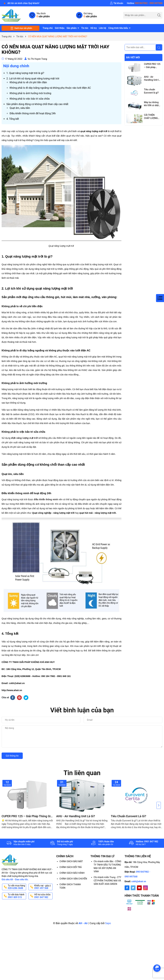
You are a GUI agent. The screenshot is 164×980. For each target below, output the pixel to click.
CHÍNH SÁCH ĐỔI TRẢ (70, 867)
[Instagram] (145, 888)
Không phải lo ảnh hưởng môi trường (30, 93)
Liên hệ (102, 28)
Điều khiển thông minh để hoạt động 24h (33, 113)
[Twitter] (133, 888)
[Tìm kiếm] (159, 15)
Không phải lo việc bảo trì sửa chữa (30, 99)
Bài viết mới (133, 57)
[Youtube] (139, 888)
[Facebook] (127, 888)
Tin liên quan (82, 773)
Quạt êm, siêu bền (20, 108)
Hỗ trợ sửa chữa (43, 896)
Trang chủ (48, 28)
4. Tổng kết (13, 119)
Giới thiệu (60, 28)
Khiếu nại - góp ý (43, 887)
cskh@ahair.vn (139, 881)
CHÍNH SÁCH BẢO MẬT (71, 861)
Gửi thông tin (12, 756)
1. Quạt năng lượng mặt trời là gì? (25, 73)
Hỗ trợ (94, 28)
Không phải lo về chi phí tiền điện (28, 82)
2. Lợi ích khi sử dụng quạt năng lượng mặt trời (33, 79)
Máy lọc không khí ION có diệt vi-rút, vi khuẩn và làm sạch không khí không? (151, 104)
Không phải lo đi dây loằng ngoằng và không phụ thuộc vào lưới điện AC (50, 88)
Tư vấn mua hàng (17, 887)
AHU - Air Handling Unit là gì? (152, 79)
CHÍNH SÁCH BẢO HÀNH (72, 873)
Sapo (108, 923)
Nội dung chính (16, 66)
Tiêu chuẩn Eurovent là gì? (151, 91)
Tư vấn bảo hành (17, 896)
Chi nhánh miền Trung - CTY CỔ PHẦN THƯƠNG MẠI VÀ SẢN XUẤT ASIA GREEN (107, 881)
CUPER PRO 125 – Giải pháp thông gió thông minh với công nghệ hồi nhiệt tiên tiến (152, 66)
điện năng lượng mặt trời (24, 438)
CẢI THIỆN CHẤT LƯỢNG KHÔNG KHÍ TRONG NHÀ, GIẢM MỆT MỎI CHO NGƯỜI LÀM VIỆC (152, 117)
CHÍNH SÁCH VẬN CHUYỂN (73, 879)
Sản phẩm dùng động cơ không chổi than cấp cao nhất (37, 104)
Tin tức (85, 28)
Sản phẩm (72, 28)
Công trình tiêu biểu (118, 28)
